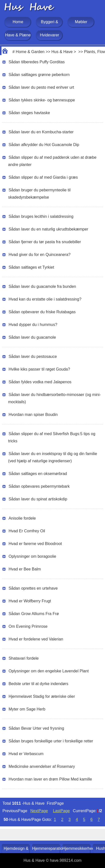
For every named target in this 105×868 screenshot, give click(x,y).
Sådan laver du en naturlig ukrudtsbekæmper (48, 229)
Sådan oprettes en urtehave (33, 588)
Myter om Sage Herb (27, 709)
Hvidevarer (49, 35)
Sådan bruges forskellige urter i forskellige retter (51, 741)
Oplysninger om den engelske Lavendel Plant (49, 671)
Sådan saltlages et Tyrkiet (31, 267)
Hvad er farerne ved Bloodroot (35, 544)
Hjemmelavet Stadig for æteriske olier (42, 696)
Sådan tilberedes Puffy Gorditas (37, 62)
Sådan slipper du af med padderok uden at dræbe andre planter (52, 161)
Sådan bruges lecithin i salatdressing (41, 216)
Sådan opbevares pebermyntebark (39, 486)
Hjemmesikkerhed (77, 848)
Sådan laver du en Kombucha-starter (41, 132)
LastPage (61, 811)
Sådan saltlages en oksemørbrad (38, 474)
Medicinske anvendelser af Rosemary (42, 766)
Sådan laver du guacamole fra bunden (42, 286)
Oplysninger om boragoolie (32, 556)
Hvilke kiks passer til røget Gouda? (39, 369)
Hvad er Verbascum (26, 754)
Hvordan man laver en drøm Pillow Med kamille (50, 779)
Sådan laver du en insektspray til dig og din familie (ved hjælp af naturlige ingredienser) (52, 457)
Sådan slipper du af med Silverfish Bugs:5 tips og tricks (52, 437)
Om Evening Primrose (28, 626)
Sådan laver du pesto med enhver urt (41, 87)
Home (18, 22)
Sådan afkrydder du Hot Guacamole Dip (44, 145)
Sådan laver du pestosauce (33, 356)
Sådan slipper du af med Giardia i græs (43, 177)
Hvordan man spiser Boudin (33, 415)
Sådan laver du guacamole (32, 337)
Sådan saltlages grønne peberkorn (39, 75)
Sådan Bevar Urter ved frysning (36, 728)
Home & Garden (30, 52)
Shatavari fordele (24, 658)
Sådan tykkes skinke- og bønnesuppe (42, 100)
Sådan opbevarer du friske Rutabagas (42, 312)
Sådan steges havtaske (29, 113)
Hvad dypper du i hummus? (33, 325)
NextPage (39, 811)
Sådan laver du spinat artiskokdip (38, 499)
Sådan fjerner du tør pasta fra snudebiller (45, 242)
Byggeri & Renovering (50, 27)
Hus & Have (62, 52)
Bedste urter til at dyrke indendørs (38, 684)
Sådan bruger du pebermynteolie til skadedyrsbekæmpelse (39, 194)
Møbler (81, 22)
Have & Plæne (18, 35)
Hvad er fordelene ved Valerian (36, 639)
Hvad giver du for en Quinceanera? (39, 255)
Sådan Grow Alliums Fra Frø (34, 614)
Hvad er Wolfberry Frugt (30, 601)
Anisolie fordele (22, 518)
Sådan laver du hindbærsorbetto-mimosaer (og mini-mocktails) (54, 398)
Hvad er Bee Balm (25, 569)
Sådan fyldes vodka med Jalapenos (40, 382)
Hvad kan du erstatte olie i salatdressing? (45, 299)
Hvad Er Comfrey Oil (27, 531)
